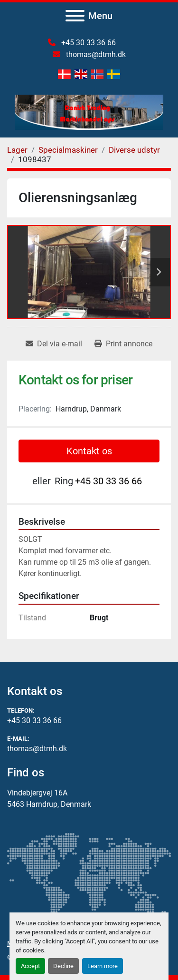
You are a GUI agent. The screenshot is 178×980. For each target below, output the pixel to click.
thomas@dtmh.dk (95, 54)
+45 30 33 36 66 (88, 43)
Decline (63, 966)
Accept (30, 966)
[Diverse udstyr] (134, 150)
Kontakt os (89, 451)
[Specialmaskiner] (68, 150)
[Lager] (17, 150)
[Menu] (75, 16)
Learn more (103, 966)
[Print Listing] (123, 344)
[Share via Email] (54, 344)
